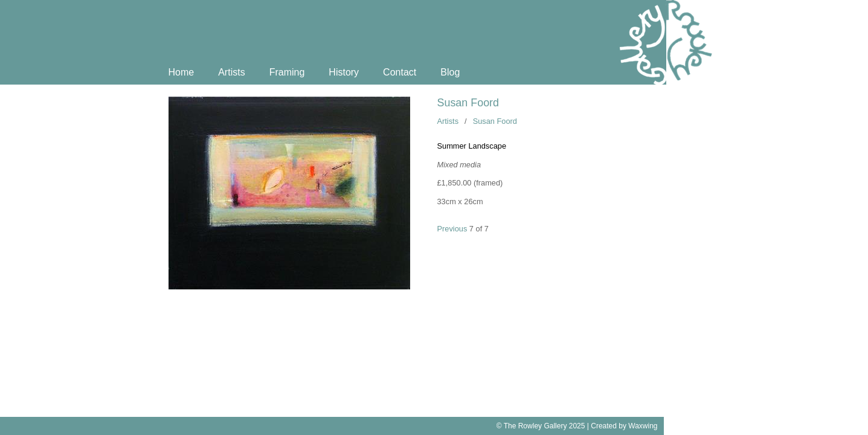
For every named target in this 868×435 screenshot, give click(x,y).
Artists (231, 72)
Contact (400, 72)
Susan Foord (468, 103)
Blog (450, 72)
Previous (452, 229)
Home (182, 72)
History (344, 72)
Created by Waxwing (624, 426)
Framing (287, 72)
